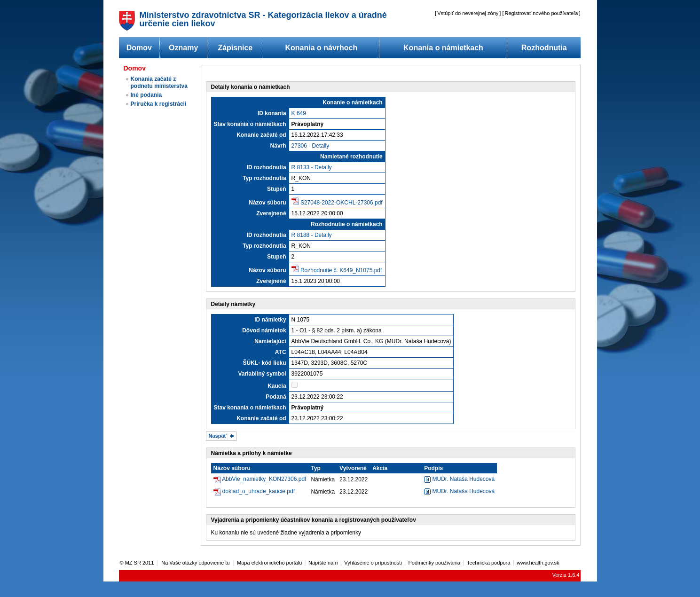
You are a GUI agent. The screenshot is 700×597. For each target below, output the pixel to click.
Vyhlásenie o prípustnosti (373, 563)
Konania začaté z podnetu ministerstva (159, 82)
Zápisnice (235, 48)
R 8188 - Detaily (312, 235)
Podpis (433, 468)
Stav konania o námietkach (250, 124)
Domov (139, 48)
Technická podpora (488, 563)
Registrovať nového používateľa (542, 13)
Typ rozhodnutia (264, 178)
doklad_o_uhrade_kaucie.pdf (259, 491)
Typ (315, 468)
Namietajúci (270, 341)
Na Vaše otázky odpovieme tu (196, 563)
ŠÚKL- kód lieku (265, 363)
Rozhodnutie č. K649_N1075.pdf (341, 270)
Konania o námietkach (443, 48)
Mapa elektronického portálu (269, 563)
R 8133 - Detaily (312, 167)
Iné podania (146, 95)
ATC (281, 352)
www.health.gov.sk (538, 563)
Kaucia (277, 386)
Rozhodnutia (544, 48)
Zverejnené (271, 213)
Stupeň (277, 189)
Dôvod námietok (264, 330)
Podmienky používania (435, 563)
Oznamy (183, 48)
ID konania (272, 113)
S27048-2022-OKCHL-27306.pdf (342, 203)
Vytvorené (353, 468)
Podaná (276, 397)
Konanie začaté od (261, 135)
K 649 (299, 113)
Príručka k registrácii (159, 104)
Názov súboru (267, 203)
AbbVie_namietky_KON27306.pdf (264, 479)
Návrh (278, 146)
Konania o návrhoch (321, 48)
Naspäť (218, 436)
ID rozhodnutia (267, 167)
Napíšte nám (323, 563)
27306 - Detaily (311, 146)
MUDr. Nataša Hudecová (459, 479)
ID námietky (270, 320)
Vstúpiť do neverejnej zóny (468, 13)
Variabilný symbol (262, 374)
